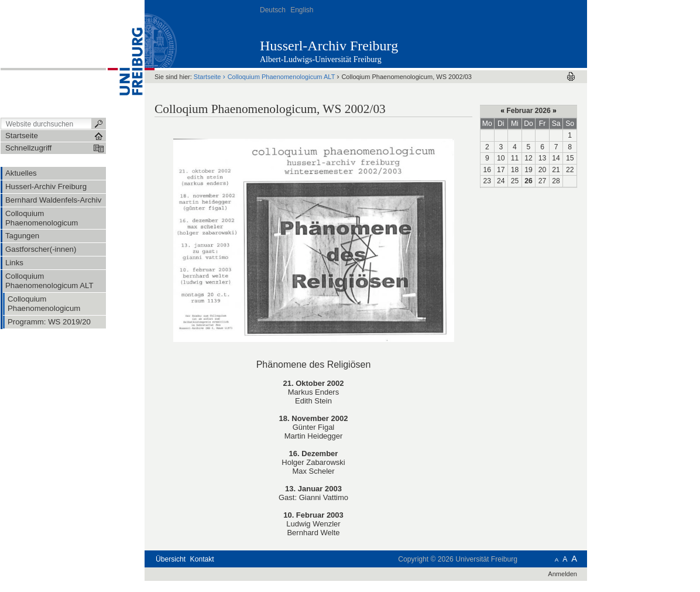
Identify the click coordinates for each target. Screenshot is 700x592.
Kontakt (202, 559)
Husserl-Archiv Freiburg (329, 46)
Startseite (207, 77)
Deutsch (273, 10)
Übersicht (171, 559)
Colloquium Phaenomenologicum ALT (282, 77)
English (302, 10)
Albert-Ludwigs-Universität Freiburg (321, 59)
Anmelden (562, 574)
